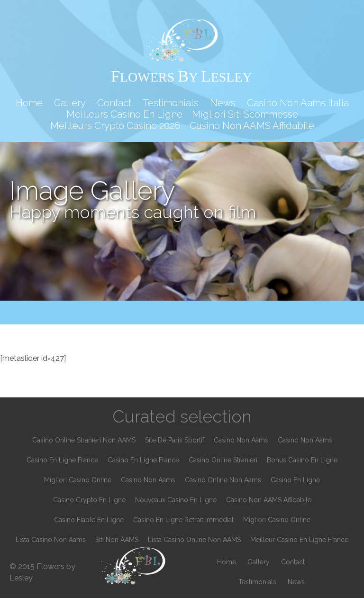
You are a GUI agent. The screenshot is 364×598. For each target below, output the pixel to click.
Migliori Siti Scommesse (245, 114)
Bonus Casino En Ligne (302, 460)
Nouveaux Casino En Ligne (176, 500)
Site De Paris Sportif (175, 440)
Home (29, 103)
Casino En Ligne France (62, 460)
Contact (114, 103)
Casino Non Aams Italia (298, 103)
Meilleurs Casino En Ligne (124, 114)
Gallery (70, 103)
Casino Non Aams (241, 440)
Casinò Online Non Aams (223, 480)
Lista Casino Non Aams (51, 540)
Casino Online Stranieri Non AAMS (84, 440)
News (223, 103)
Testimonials (171, 103)
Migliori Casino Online (78, 480)
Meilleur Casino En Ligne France (299, 540)
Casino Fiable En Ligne (89, 520)
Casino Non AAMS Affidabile (252, 126)
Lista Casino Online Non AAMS (194, 540)
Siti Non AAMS (117, 540)
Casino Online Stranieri (223, 460)
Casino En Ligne (295, 480)
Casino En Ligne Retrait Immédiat (183, 520)
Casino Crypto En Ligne (89, 500)
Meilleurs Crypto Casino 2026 (115, 126)
